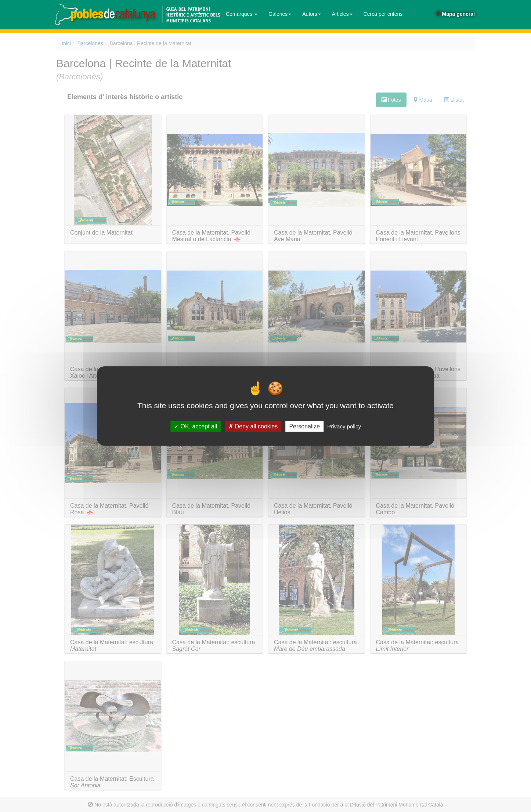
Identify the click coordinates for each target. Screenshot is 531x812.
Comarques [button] (242, 14)
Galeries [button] (280, 14)
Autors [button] (311, 14)
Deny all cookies (253, 426)
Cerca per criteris (383, 14)
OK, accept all (196, 426)
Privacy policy (344, 426)
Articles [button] (342, 14)
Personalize (304, 426)
